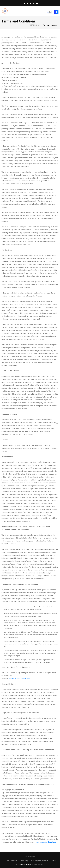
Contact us (54, 861)
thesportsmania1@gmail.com (19, 679)
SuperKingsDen (26, 864)
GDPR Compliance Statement (40, 861)
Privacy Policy (24, 861)
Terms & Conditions (11, 861)
